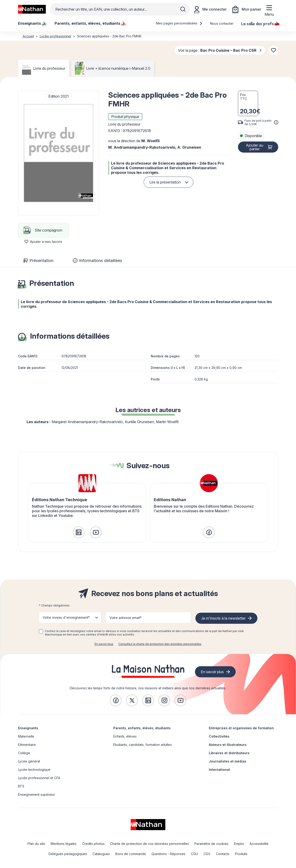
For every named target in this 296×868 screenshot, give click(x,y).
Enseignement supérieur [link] (37, 794)
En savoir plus (104, 644)
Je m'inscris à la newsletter (223, 618)
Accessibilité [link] (259, 844)
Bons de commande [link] (131, 854)
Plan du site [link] (36, 844)
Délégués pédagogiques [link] (68, 854)
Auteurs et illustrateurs (228, 745)
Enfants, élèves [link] (125, 736)
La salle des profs (260, 23)
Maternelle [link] (26, 736)
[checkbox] (41, 631)
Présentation (39, 261)
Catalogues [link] (101, 854)
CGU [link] (194, 854)
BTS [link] (21, 786)
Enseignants (28, 728)
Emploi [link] (239, 844)
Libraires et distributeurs (229, 753)
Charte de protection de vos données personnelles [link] (150, 844)
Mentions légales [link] (64, 844)
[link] (79, 532)
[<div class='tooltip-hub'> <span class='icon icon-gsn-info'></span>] (276, 122)
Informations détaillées (97, 261)
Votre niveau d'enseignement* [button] (66, 617)
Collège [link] (24, 753)
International (219, 770)
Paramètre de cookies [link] (211, 844)
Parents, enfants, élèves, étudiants (142, 728)
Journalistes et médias (228, 761)
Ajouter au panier (254, 147)
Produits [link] (241, 854)
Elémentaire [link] (27, 745)
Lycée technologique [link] (34, 770)
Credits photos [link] (93, 844)
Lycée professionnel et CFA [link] (39, 778)
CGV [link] (207, 854)
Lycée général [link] (29, 761)
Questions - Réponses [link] (168, 854)
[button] (59, 153)
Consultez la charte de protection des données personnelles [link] (160, 644)
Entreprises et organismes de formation (241, 728)
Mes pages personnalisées (179, 23)
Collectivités (219, 736)
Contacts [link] (223, 854)
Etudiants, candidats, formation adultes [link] (143, 745)
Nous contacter (222, 23)
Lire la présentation (165, 182)
